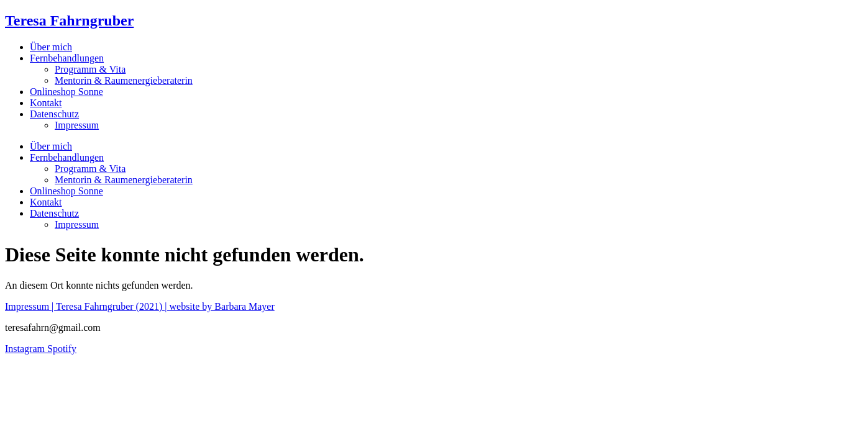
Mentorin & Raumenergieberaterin (124, 80)
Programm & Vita (90, 69)
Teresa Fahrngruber (69, 20)
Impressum (77, 125)
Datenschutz (54, 114)
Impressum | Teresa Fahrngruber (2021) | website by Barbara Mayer (140, 306)
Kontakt (46, 103)
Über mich (51, 47)
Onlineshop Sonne (66, 92)
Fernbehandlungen (67, 58)
